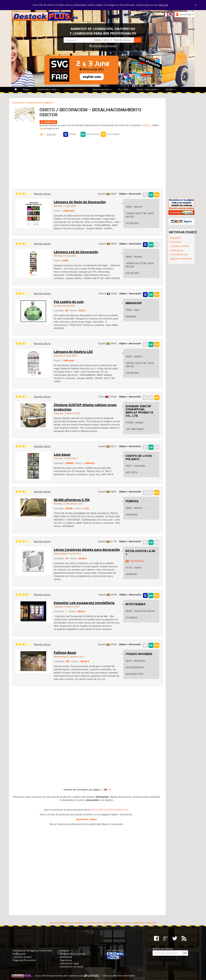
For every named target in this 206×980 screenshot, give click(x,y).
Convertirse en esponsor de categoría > (33, 103)
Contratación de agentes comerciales (181, 256)
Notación (51, 134)
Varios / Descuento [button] (148, 89)
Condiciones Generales (144, 923)
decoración (122, 810)
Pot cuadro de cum (69, 302)
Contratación (93, 923)
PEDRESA (132, 501)
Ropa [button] (27, 89)
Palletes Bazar (65, 653)
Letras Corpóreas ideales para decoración (87, 550)
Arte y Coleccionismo (102, 810)
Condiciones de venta (71, 967)
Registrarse (66, 960)
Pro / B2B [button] (124, 89)
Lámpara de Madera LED (73, 352)
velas (42, 128)
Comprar (79, 923)
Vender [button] (170, 89)
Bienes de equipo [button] (76, 89)
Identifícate (66, 957)
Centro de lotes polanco (139, 458)
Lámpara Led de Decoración (76, 252)
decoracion (82, 819)
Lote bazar (62, 454)
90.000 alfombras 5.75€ (72, 500)
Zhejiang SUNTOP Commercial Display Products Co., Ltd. (140, 411)
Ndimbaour (134, 303)
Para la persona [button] (102, 89)
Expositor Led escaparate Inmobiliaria (84, 603)
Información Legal (69, 963)
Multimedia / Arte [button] (48, 89)
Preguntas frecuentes (176, 240)
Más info (164, 5)
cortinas (146, 125)
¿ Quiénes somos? (180, 246)
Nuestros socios (121, 923)
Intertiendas (136, 604)
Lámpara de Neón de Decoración (80, 202)
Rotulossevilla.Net (141, 553)
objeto (93, 819)
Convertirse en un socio (72, 954)
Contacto (64, 951)
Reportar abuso (42, 194)
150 (109, 790)
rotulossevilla (137, 561)
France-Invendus (139, 654)
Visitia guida (177, 250)
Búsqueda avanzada (103, 46)
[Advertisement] (87, 162)
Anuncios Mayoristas (61, 923)
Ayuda (106, 923)
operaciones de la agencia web (67, 976)
